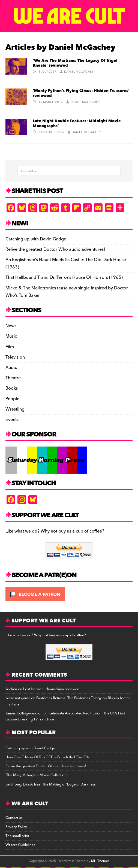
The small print (17, 836)
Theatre (13, 378)
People (12, 399)
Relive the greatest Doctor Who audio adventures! (55, 249)
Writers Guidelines (20, 845)
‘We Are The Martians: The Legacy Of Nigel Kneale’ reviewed (75, 63)
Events (12, 420)
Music (11, 336)
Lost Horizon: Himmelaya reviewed (51, 689)
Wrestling (15, 409)
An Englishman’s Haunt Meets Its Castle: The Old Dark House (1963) (66, 263)
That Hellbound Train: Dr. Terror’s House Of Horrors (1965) (64, 277)
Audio (11, 368)
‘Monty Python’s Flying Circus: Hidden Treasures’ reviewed (81, 93)
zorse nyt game (18, 698)
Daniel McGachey (79, 72)
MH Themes (100, 861)
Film (10, 347)
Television (15, 357)
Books (12, 388)
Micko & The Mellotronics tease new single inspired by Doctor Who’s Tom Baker (67, 292)
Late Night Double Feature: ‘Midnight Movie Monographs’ (77, 124)
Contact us (14, 818)
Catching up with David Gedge (36, 239)
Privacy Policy (16, 827)
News (11, 326)
